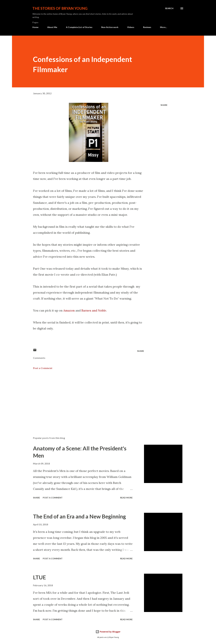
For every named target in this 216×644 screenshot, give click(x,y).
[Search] (169, 8)
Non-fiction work (110, 27)
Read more (126, 498)
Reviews (147, 27)
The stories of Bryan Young (60, 8)
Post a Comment (43, 368)
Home (35, 27)
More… (164, 27)
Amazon (69, 310)
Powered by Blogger (108, 632)
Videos (131, 27)
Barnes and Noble (94, 310)
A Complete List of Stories (79, 27)
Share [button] (164, 105)
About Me (52, 27)
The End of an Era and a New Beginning (79, 516)
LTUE (39, 577)
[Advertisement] (84, 399)
